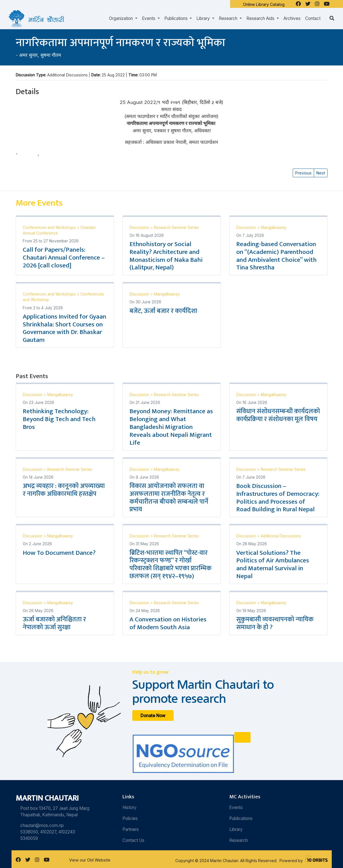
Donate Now (153, 716)
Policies (130, 818)
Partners (131, 829)
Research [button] (229, 18)
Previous (303, 173)
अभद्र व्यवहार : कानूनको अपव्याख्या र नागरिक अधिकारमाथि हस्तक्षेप (64, 490)
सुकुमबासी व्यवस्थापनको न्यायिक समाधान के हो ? (275, 623)
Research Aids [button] (261, 18)
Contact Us (133, 840)
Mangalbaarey (274, 228)
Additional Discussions (281, 536)
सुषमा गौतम (51, 55)
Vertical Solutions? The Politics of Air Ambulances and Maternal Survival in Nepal (273, 565)
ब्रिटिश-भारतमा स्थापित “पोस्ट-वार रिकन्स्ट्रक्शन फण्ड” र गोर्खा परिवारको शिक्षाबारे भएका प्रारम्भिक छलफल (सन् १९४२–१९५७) (171, 565)
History (130, 807)
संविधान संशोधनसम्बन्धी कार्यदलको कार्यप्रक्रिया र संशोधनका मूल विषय (278, 415)
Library (236, 829)
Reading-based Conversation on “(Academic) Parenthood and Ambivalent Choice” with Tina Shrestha (276, 256)
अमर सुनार (28, 55)
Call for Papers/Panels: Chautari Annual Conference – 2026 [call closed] (64, 258)
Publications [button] (177, 18)
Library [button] (204, 18)
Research (238, 840)
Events (236, 807)
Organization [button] (121, 18)
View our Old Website (90, 860)
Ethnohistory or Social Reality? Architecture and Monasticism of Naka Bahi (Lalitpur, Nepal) (166, 256)
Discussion (140, 228)
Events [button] (149, 18)
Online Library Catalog (264, 4)
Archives (292, 18)
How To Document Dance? (59, 553)
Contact (313, 18)
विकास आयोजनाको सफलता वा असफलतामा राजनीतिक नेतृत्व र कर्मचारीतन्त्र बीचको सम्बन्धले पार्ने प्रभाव (169, 498)
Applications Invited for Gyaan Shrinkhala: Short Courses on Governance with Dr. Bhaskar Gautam (64, 328)
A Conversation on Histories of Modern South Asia (168, 623)
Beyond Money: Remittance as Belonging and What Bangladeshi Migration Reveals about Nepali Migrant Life (171, 427)
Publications (241, 818)
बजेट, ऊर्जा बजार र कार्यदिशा (163, 311)
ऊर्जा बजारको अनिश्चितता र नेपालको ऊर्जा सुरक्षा (54, 623)
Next (321, 173)
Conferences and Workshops (50, 228)
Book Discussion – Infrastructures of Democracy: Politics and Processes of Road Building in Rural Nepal (278, 498)
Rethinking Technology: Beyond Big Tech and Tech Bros (59, 419)
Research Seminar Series (176, 228)
